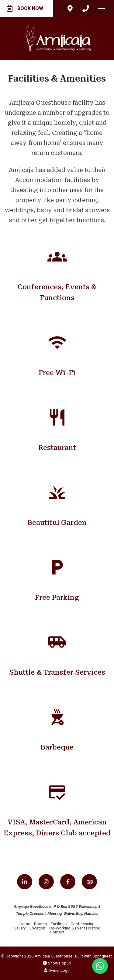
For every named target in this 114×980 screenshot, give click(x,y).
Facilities (59, 924)
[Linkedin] (25, 882)
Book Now (25, 9)
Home (25, 924)
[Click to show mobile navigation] (104, 9)
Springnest (102, 956)
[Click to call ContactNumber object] (86, 9)
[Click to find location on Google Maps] (70, 9)
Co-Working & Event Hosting (75, 928)
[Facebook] (68, 882)
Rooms (40, 924)
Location (37, 928)
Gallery (20, 928)
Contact (57, 932)
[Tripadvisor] (89, 882)
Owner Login (57, 970)
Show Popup (57, 963)
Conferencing (83, 924)
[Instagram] (46, 882)
